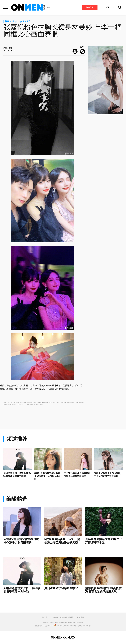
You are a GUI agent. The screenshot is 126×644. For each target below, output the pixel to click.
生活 (49, 7)
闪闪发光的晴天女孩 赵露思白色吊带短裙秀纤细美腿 (108, 475)
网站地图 (80, 617)
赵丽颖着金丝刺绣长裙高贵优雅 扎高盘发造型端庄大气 (103, 590)
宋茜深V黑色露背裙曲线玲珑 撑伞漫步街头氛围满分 (21, 541)
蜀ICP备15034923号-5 (84, 626)
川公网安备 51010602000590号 (65, 626)
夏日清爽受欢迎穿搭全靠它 (61, 588)
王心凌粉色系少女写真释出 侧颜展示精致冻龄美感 (77, 475)
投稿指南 (54, 617)
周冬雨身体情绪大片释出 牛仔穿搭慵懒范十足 (104, 541)
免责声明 (63, 617)
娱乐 (22, 21)
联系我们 (72, 617)
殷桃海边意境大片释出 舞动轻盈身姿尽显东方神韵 (17, 475)
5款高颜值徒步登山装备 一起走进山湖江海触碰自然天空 (62, 541)
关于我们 (46, 617)
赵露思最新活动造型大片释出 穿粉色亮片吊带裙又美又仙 (47, 476)
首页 (7, 21)
